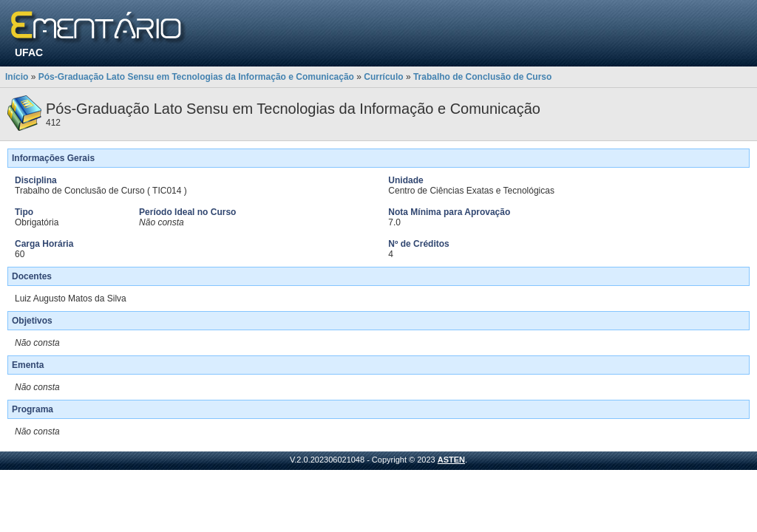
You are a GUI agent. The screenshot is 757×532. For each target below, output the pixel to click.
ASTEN (451, 460)
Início (17, 77)
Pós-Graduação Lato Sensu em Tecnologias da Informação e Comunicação (196, 77)
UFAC (29, 52)
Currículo (383, 77)
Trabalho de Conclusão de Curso (482, 77)
